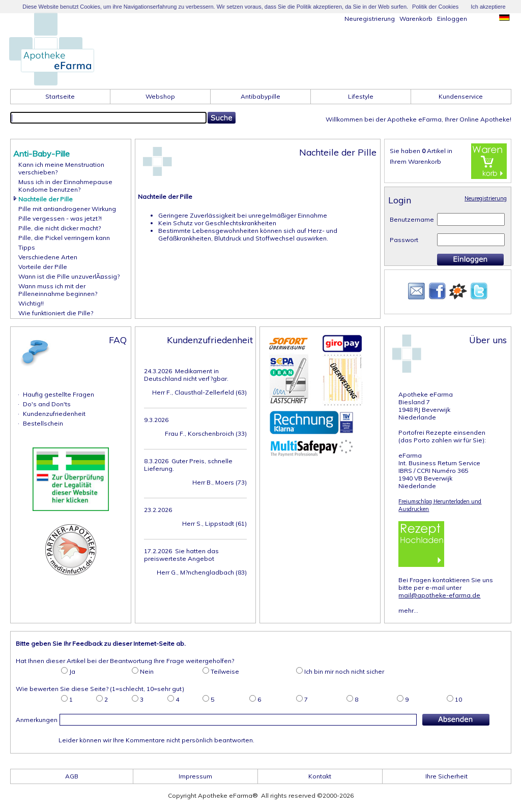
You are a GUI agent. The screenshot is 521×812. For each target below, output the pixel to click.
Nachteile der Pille (46, 199)
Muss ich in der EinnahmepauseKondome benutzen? (65, 186)
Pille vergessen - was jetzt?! (60, 218)
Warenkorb (416, 19)
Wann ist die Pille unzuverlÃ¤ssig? (69, 276)
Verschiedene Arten (48, 257)
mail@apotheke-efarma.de (439, 595)
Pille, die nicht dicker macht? (60, 228)
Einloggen (452, 19)
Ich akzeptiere (488, 7)
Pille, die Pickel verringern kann (64, 238)
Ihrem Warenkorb (415, 161)
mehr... (408, 610)
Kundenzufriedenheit (54, 414)
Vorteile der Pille (43, 267)
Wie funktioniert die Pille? (56, 313)
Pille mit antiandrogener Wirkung (67, 209)
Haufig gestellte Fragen (59, 394)
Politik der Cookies (435, 7)
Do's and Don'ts (47, 404)
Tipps (27, 247)
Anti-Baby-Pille (41, 154)
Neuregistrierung (370, 19)
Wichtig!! (31, 303)
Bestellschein (43, 423)
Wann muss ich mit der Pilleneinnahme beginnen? (58, 290)
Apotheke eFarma (426, 394)
